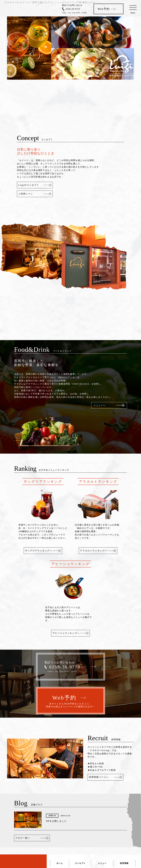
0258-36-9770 (73, 9)
